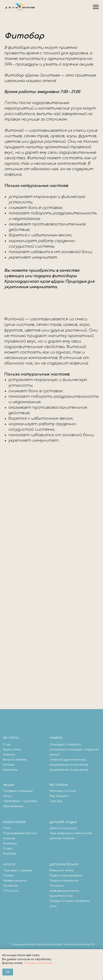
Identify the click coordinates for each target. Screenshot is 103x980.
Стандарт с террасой (65, 744)
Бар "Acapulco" (59, 796)
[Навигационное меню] (96, 7)
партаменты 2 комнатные (70, 765)
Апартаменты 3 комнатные (69, 770)
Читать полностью (38, 963)
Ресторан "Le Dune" (63, 791)
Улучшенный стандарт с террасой (74, 750)
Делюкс (55, 755)
